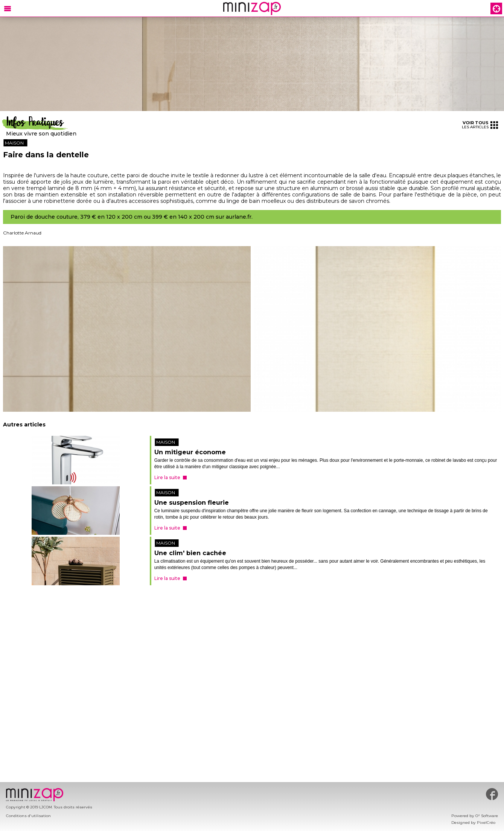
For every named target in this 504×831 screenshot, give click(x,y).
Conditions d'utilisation (28, 816)
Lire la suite (167, 477)
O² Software (487, 816)
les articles (480, 125)
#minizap (492, 794)
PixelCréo (486, 823)
